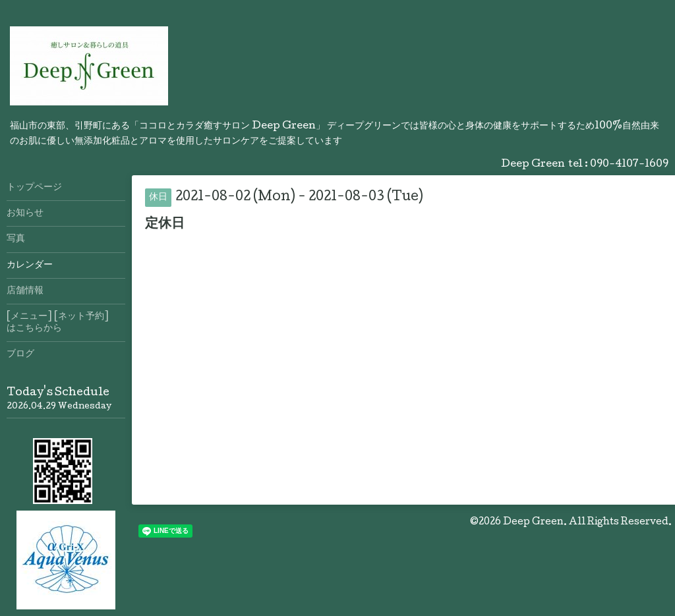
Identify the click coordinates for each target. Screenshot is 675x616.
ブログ (20, 354)
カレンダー (30, 266)
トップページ (34, 188)
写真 (16, 239)
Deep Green (533, 522)
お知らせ (25, 213)
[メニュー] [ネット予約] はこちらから (66, 323)
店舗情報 (25, 291)
